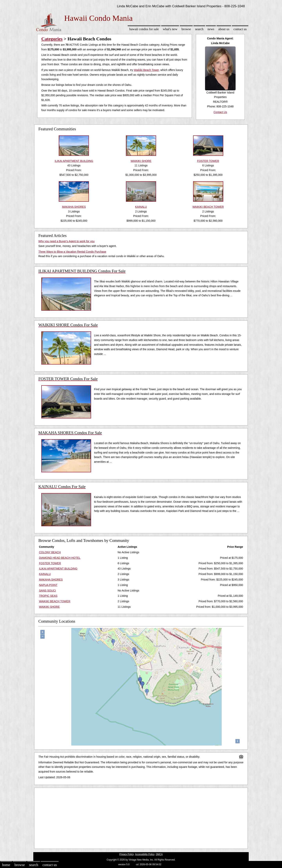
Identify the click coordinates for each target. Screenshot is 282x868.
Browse (186, 29)
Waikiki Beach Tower (146, 70)
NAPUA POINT (48, 585)
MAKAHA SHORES (51, 580)
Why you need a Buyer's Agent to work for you (66, 241)
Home (6, 865)
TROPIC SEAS (48, 596)
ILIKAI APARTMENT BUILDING (58, 569)
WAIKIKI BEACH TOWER (55, 601)
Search (199, 29)
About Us (224, 29)
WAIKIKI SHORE (49, 607)
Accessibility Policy (145, 854)
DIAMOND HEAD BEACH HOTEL (60, 558)
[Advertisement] (141, 817)
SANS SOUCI (47, 590)
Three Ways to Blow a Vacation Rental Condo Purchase (72, 252)
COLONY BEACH (50, 552)
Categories (52, 39)
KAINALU (45, 574)
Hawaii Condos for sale (144, 29)
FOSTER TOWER (50, 563)
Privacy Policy (127, 854)
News (211, 29)
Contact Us (240, 29)
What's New (170, 29)
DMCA (159, 854)
